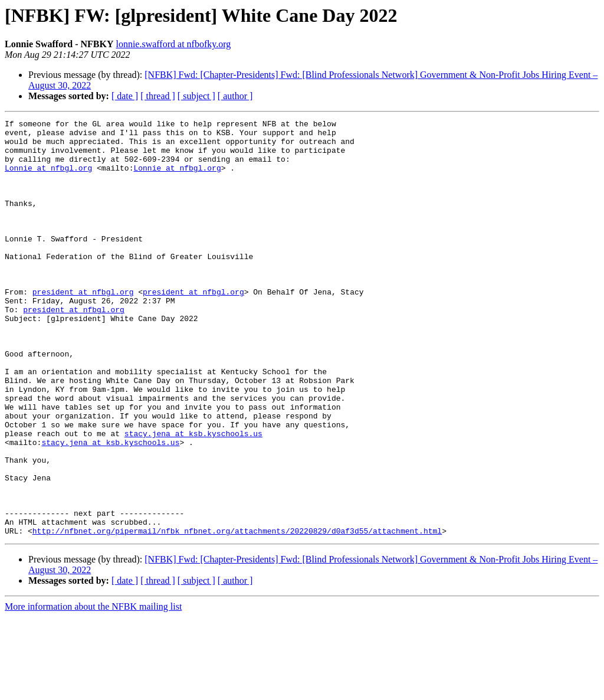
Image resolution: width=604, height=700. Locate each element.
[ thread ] (158, 96)
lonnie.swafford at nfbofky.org (173, 44)
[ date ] (125, 96)
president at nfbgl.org (83, 327)
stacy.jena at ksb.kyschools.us (193, 497)
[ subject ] (196, 96)
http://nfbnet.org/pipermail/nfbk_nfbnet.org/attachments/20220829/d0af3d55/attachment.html (237, 614)
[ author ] (235, 96)
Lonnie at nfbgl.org (48, 178)
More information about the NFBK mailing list (93, 690)
